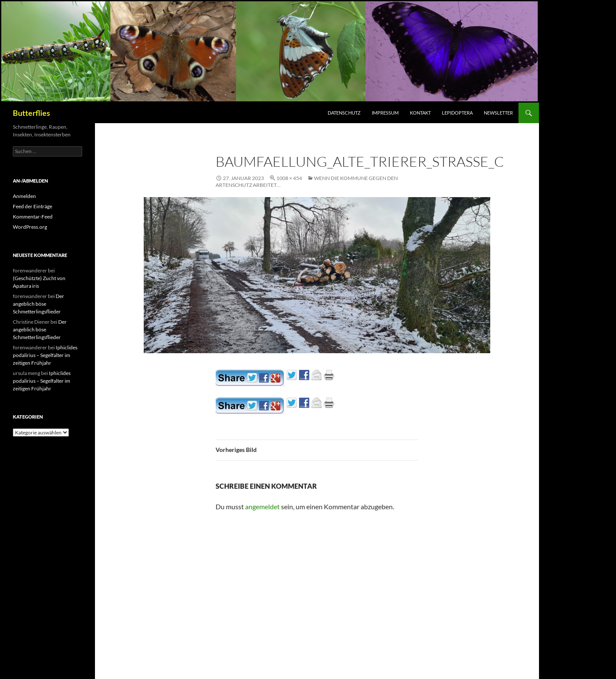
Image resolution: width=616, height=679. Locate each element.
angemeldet (262, 506)
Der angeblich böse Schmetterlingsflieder (38, 304)
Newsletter (498, 113)
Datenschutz (344, 113)
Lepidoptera (457, 113)
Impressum (385, 113)
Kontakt (420, 113)
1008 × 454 (289, 178)
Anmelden (24, 196)
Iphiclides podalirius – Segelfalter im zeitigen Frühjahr (45, 355)
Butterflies (31, 113)
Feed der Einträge (33, 206)
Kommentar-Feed (33, 217)
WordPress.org (30, 227)
